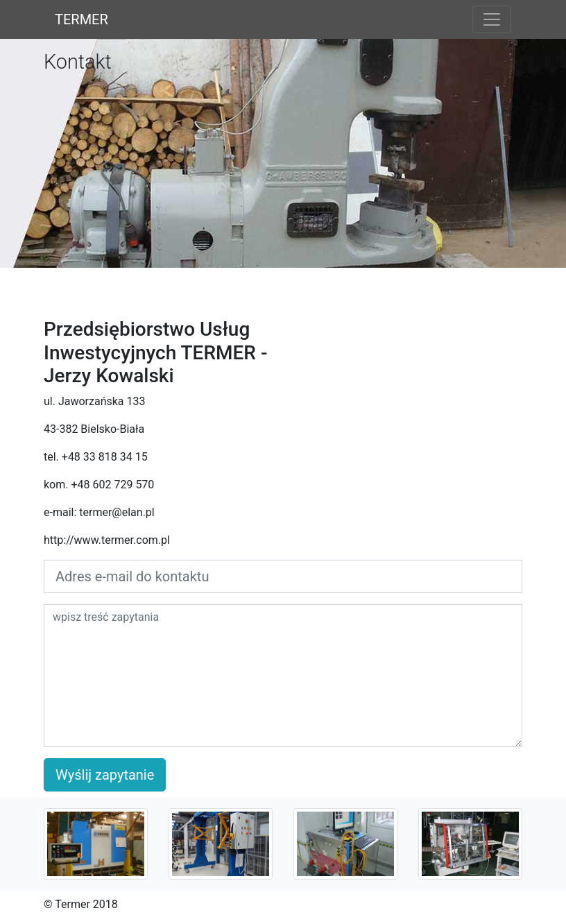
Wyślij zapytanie (105, 775)
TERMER (82, 19)
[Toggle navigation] (492, 19)
